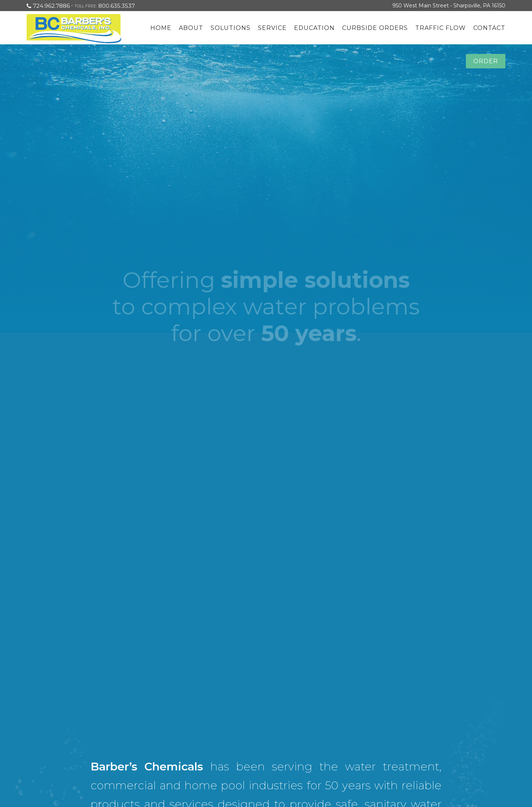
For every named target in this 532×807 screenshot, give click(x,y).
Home (161, 28)
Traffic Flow (441, 28)
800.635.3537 (117, 6)
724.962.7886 (51, 6)
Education (314, 28)
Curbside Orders (375, 28)
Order (486, 61)
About (191, 28)
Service (272, 28)
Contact (489, 28)
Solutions (231, 28)
